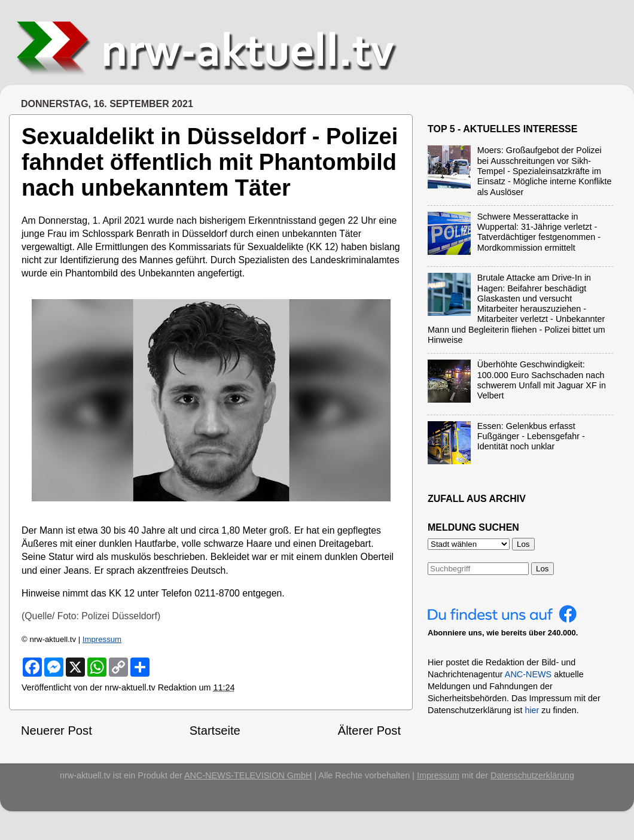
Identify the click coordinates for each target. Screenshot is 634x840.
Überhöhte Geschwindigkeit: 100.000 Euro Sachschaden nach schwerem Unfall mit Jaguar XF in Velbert (542, 380)
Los (542, 569)
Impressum (102, 639)
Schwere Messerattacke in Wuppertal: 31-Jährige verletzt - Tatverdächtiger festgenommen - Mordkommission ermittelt (539, 232)
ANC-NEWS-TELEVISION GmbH (248, 775)
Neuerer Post (57, 731)
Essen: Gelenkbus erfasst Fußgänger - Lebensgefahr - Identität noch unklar (531, 436)
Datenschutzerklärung (532, 775)
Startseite (215, 731)
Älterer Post (369, 731)
